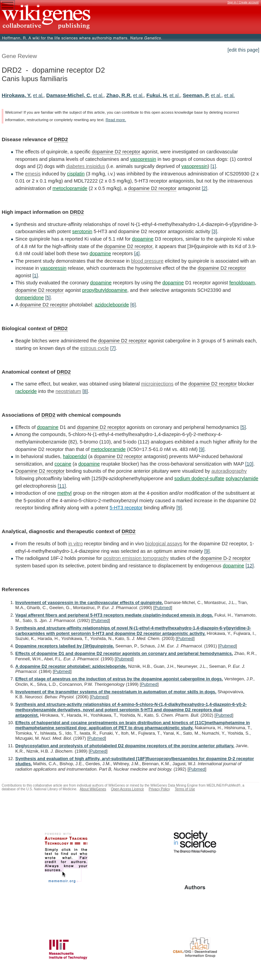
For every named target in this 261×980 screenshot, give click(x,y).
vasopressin (143, 159)
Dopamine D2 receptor (40, 471)
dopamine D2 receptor (116, 152)
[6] (133, 305)
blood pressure (147, 261)
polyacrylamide (242, 478)
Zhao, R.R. (119, 95)
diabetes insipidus (86, 166)
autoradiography (229, 471)
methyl (64, 493)
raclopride (26, 391)
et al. (38, 95)
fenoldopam (242, 283)
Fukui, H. (157, 95)
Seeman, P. (196, 95)
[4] (137, 253)
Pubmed (163, 608)
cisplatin (76, 174)
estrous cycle (94, 348)
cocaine (63, 464)
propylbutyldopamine (105, 290)
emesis (33, 174)
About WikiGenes (93, 789)
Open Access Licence (127, 789)
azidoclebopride (112, 305)
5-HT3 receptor (126, 508)
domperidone (30, 298)
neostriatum (68, 391)
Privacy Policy (159, 789)
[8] (85, 391)
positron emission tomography (136, 558)
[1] (213, 166)
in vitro (75, 544)
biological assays (164, 544)
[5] (48, 298)
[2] (205, 188)
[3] (214, 231)
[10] (249, 464)
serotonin (82, 231)
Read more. (116, 120)
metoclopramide (70, 188)
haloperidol (75, 456)
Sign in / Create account (243, 2)
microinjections (157, 384)
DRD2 (61, 139)
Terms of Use (185, 789)
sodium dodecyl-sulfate (199, 478)
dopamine (143, 239)
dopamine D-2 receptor (225, 558)
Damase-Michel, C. (69, 95)
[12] (250, 566)
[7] (113, 348)
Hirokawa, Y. (17, 95)
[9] (202, 449)
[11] (62, 486)
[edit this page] (243, 50)
